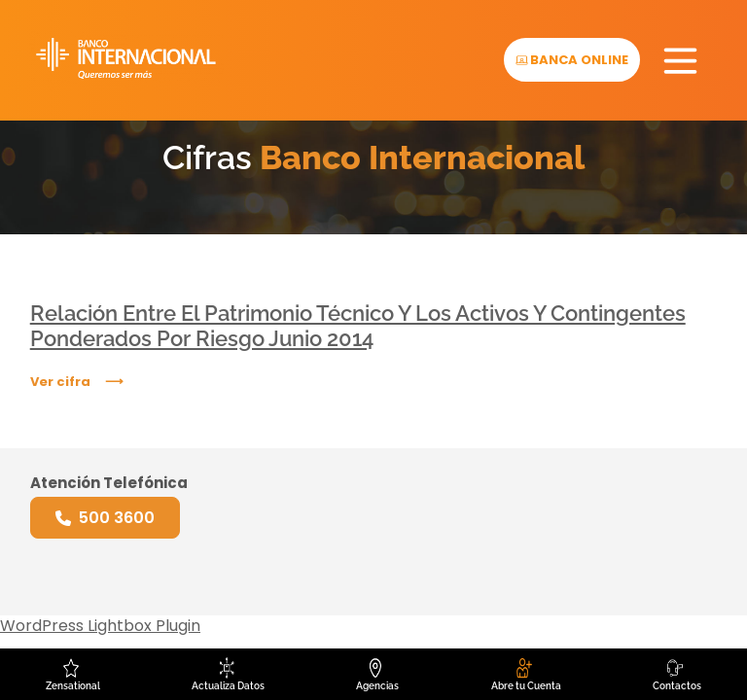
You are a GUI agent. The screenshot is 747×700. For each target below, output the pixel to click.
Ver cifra (60, 382)
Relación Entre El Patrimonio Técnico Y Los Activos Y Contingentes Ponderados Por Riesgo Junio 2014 (358, 326)
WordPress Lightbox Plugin (100, 626)
